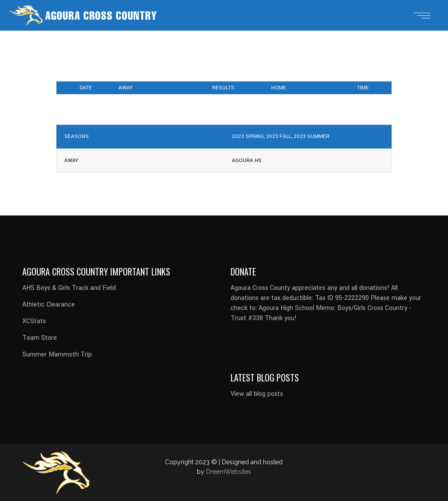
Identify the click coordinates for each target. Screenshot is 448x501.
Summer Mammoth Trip (57, 355)
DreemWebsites (229, 472)
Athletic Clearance (49, 305)
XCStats (34, 321)
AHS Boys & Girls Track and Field (69, 288)
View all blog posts (257, 394)
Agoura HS (247, 161)
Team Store (40, 338)
